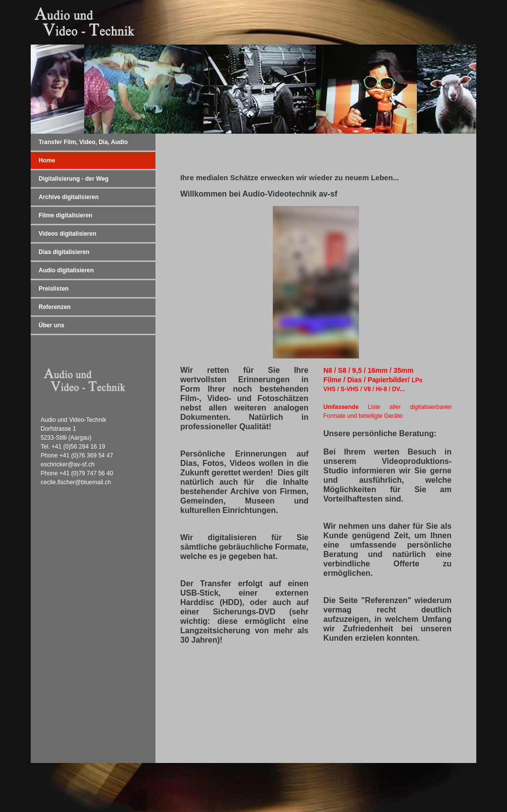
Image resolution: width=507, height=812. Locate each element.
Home (47, 160)
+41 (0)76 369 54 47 (86, 456)
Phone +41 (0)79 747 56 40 (77, 473)
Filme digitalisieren (66, 215)
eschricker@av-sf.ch (68, 464)
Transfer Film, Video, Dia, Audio (83, 142)
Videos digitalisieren (67, 234)
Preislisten (54, 289)
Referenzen (55, 307)
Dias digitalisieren (64, 252)
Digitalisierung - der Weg (74, 179)
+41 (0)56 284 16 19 (78, 447)
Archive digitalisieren (69, 197)
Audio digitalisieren (66, 270)
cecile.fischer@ (61, 482)
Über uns (51, 325)
